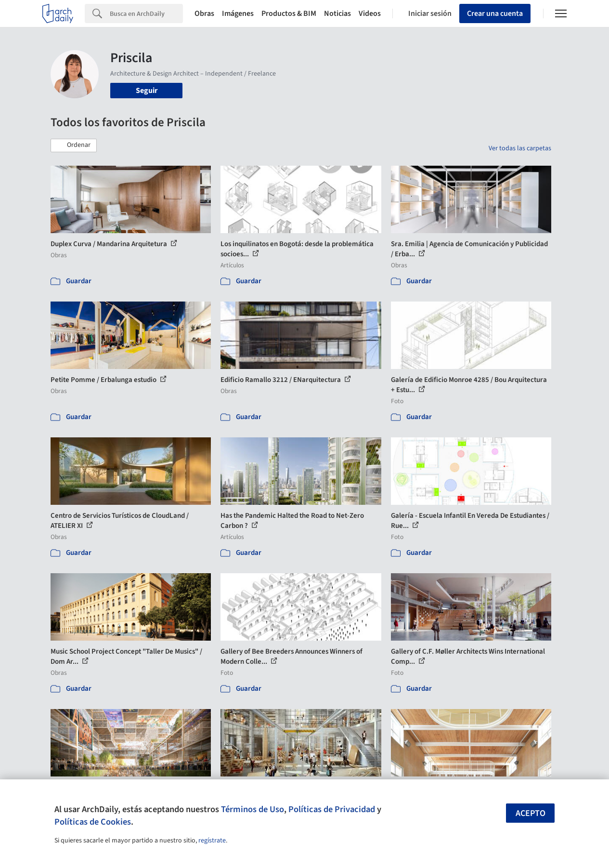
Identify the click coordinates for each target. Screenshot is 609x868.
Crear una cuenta (495, 13)
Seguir (147, 91)
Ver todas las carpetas (520, 148)
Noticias (337, 13)
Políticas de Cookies (93, 822)
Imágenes (238, 13)
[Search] (146, 13)
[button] (74, 145)
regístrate (212, 841)
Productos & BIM (289, 13)
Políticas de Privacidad (332, 809)
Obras (204, 13)
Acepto (531, 813)
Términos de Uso (253, 809)
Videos (370, 13)
